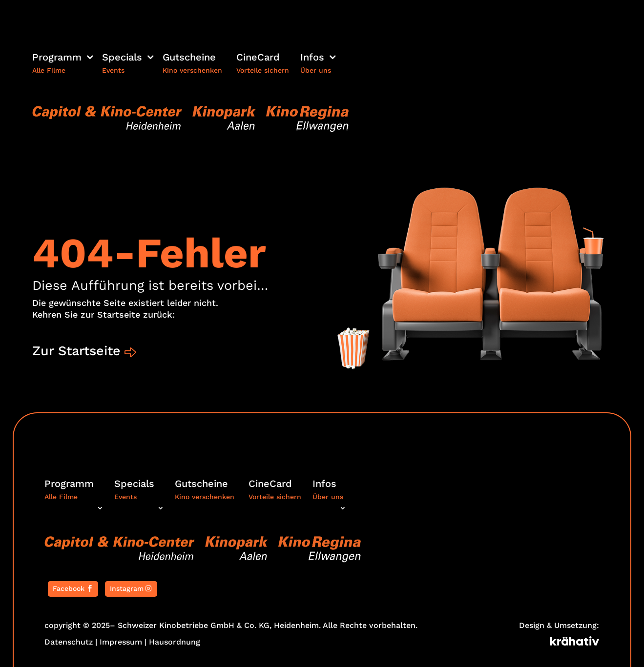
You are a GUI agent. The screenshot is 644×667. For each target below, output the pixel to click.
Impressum (121, 642)
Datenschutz (69, 642)
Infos (312, 58)
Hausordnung (175, 642)
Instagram (127, 588)
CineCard (258, 58)
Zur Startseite (76, 351)
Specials (122, 58)
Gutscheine (189, 58)
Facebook (69, 588)
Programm (57, 58)
